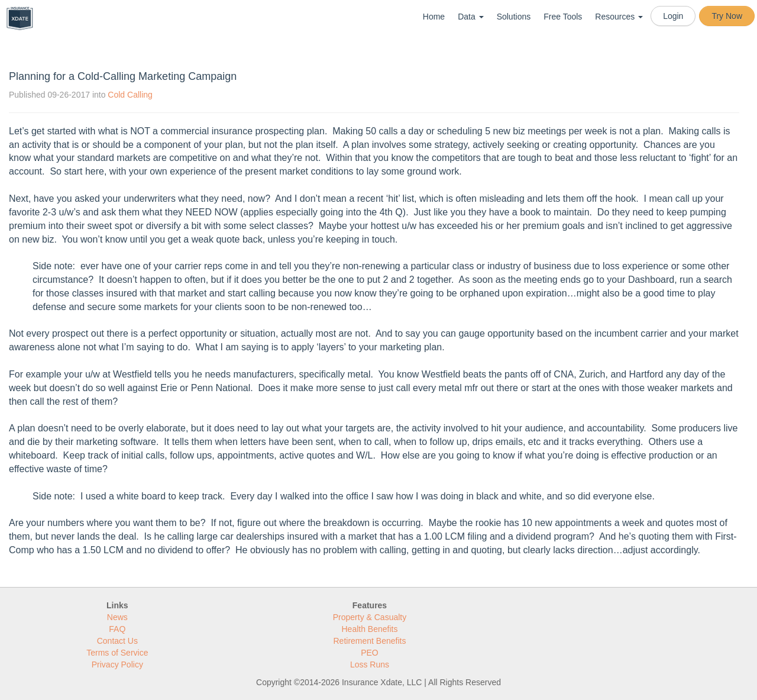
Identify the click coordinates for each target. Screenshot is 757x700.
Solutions (514, 17)
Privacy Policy (117, 664)
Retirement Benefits (370, 641)
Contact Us (117, 641)
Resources (619, 17)
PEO (370, 653)
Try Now (727, 16)
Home (434, 17)
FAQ (117, 629)
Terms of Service (117, 653)
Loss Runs (370, 664)
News (117, 617)
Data (470, 17)
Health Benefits (370, 629)
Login (673, 16)
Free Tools (563, 17)
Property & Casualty (370, 617)
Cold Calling (130, 95)
